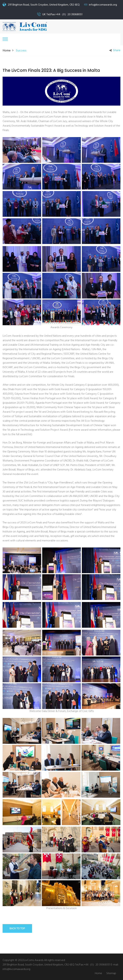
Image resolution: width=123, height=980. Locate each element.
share (115, 51)
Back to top (17, 928)
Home (7, 51)
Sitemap (111, 974)
